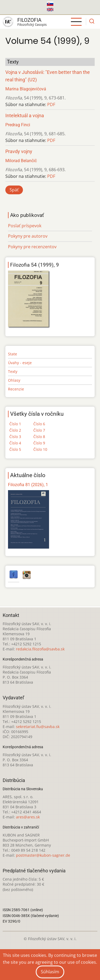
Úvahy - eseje (20, 363)
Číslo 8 (39, 437)
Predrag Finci (18, 125)
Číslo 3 (15, 437)
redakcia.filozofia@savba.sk (40, 649)
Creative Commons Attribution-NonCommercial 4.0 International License (53, 959)
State (13, 354)
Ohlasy (14, 380)
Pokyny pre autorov (28, 236)
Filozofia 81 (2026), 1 (28, 485)
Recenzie (16, 389)
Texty (13, 371)
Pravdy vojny (19, 152)
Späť (14, 190)
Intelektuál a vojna (25, 116)
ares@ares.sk (28, 817)
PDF (51, 104)
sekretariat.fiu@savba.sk (38, 727)
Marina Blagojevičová (26, 89)
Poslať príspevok (25, 226)
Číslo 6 (39, 424)
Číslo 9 (39, 443)
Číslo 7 (39, 430)
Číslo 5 (15, 449)
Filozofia (29, 20)
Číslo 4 (15, 443)
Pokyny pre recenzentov (32, 247)
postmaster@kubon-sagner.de (43, 855)
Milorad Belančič (21, 161)
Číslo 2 (15, 430)
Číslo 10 (40, 449)
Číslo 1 (15, 424)
